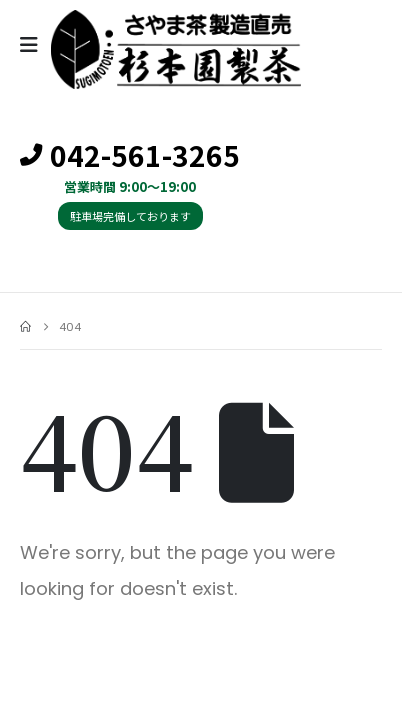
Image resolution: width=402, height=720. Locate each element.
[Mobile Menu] (35, 44)
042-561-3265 (130, 156)
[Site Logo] (176, 49)
